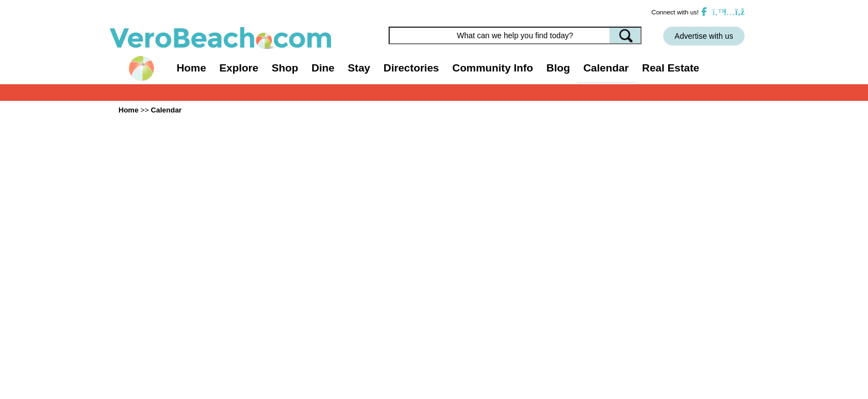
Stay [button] (359, 68)
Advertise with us (704, 36)
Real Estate (671, 68)
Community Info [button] (493, 68)
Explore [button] (239, 68)
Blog (558, 68)
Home (191, 68)
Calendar (606, 68)
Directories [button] (411, 68)
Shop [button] (285, 68)
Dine (323, 68)
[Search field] (515, 35)
